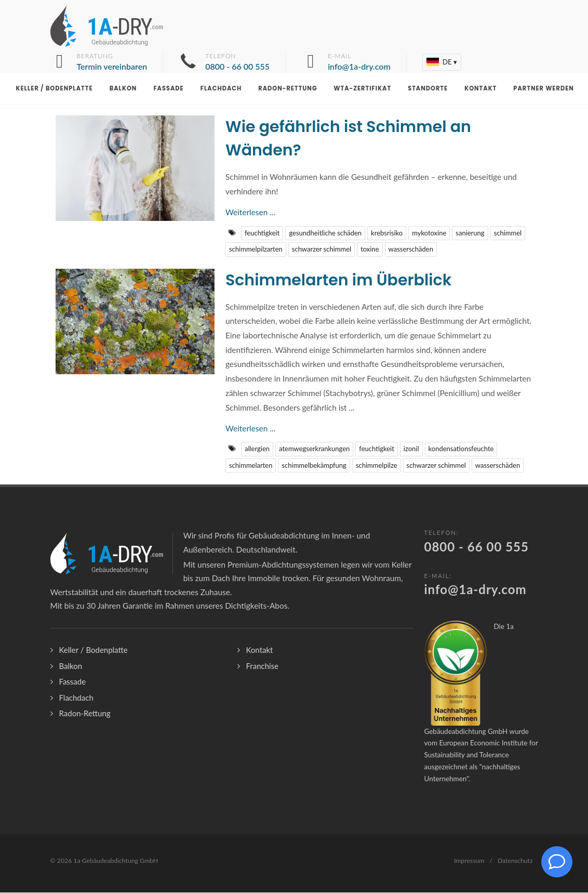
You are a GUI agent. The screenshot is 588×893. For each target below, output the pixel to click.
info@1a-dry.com (476, 590)
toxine (370, 249)
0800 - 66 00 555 (477, 547)
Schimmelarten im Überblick (338, 281)
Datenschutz (515, 861)
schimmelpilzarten (256, 249)
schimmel (508, 233)
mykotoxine (429, 233)
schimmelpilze (377, 466)
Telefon (237, 62)
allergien (257, 449)
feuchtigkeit (262, 233)
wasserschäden (411, 249)
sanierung (470, 233)
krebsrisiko (387, 233)
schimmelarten (251, 466)
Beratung (112, 62)
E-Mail (359, 62)
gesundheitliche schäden (325, 233)
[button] (442, 62)
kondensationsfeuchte (461, 449)
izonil (411, 449)
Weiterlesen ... (250, 213)
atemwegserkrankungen (314, 449)
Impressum (469, 861)
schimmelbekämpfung (314, 466)
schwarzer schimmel (322, 249)
